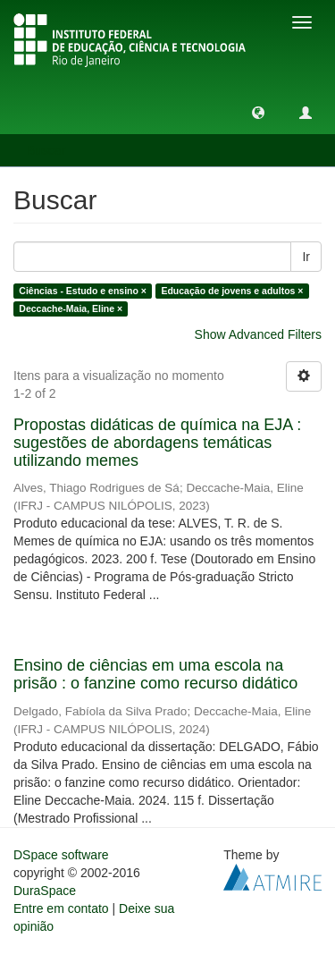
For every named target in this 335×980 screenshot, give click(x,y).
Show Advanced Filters (258, 334)
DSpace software (61, 855)
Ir (306, 257)
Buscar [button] (52, 150)
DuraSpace (45, 891)
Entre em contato (61, 908)
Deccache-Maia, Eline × (71, 308)
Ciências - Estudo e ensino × (83, 291)
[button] (258, 112)
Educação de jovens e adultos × (232, 291)
